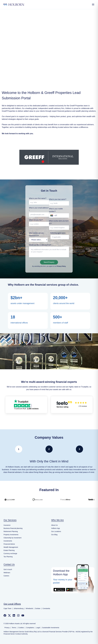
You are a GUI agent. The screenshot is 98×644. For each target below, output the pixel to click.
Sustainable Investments (51, 628)
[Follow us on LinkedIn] (14, 615)
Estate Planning (9, 550)
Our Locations (56, 531)
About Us (55, 525)
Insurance (7, 525)
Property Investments (11, 535)
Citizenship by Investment (13, 538)
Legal (38, 628)
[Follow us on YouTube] (23, 615)
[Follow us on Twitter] (9, 615)
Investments (8, 541)
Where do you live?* (36, 220)
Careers (6, 576)
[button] (26, 405)
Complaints (30, 628)
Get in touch (8, 569)
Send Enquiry (49, 262)
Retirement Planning (11, 531)
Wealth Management (11, 547)
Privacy (7, 628)
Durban (38, 608)
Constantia (46, 608)
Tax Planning (8, 557)
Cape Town (7, 608)
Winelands (29, 608)
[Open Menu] (93, 4)
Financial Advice (9, 544)
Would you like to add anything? (40, 245)
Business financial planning (13, 528)
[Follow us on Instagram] (18, 615)
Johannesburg (18, 608)
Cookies (21, 628)
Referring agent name (58, 233)
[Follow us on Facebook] (5, 615)
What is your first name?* (38, 198)
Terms (14, 628)
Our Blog (54, 535)
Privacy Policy (61, 266)
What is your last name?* (58, 199)
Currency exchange (10, 553)
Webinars (7, 573)
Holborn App (56, 528)
